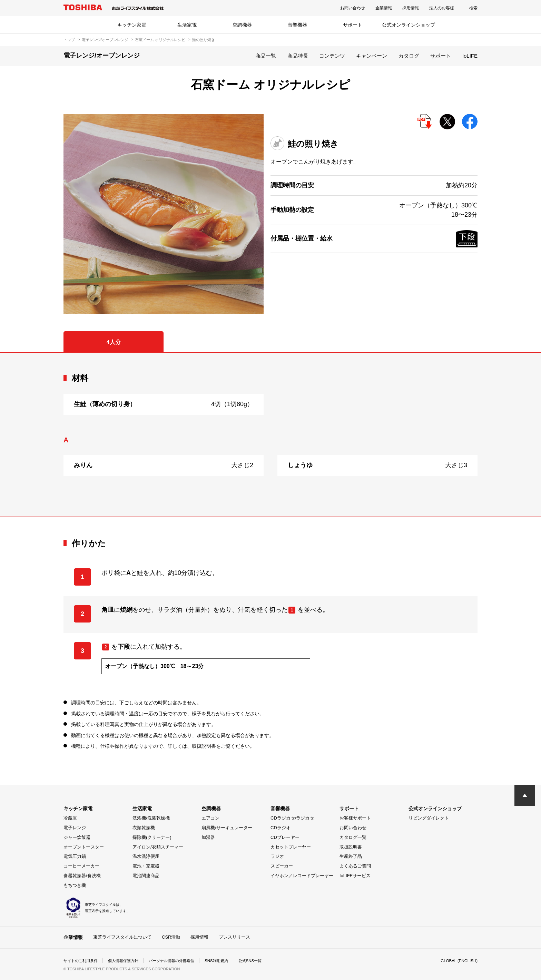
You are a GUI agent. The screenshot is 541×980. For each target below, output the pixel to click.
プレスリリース (234, 937)
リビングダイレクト (429, 818)
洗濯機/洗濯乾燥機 (151, 818)
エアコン (210, 818)
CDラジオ (281, 828)
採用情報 (411, 8)
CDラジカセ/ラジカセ (292, 818)
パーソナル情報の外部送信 (179, 961)
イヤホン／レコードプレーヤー (302, 876)
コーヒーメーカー (81, 866)
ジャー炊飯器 (77, 837)
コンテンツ (332, 56)
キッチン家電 (132, 25)
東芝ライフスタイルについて (122, 937)
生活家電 (187, 25)
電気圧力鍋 (75, 856)
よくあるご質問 (355, 866)
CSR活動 (171, 937)
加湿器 (208, 837)
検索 (473, 8)
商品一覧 (266, 56)
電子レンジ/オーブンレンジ (105, 40)
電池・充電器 (146, 866)
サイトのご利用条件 (82, 961)
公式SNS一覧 (263, 961)
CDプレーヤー (285, 837)
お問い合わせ (353, 8)
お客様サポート (355, 818)
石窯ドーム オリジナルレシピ (160, 40)
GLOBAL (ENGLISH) (458, 961)
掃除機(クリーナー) (152, 837)
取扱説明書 (351, 847)
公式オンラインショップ (409, 25)
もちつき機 (75, 885)
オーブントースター (84, 847)
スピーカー (282, 866)
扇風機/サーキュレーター (227, 828)
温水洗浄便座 (146, 856)
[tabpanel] (270, 435)
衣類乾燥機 (144, 828)
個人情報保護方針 (128, 961)
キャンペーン (372, 56)
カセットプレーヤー (291, 847)
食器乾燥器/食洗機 (82, 876)
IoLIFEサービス (355, 876)
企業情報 (384, 8)
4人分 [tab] (114, 342)
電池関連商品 (146, 876)
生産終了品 (351, 856)
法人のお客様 (442, 8)
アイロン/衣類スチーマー (158, 847)
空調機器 (242, 25)
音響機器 (297, 25)
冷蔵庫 (70, 818)
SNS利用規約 (227, 961)
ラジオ (277, 856)
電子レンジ (75, 828)
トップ (69, 40)
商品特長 (298, 56)
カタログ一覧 (353, 837)
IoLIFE (470, 56)
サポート (353, 25)
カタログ (409, 56)
